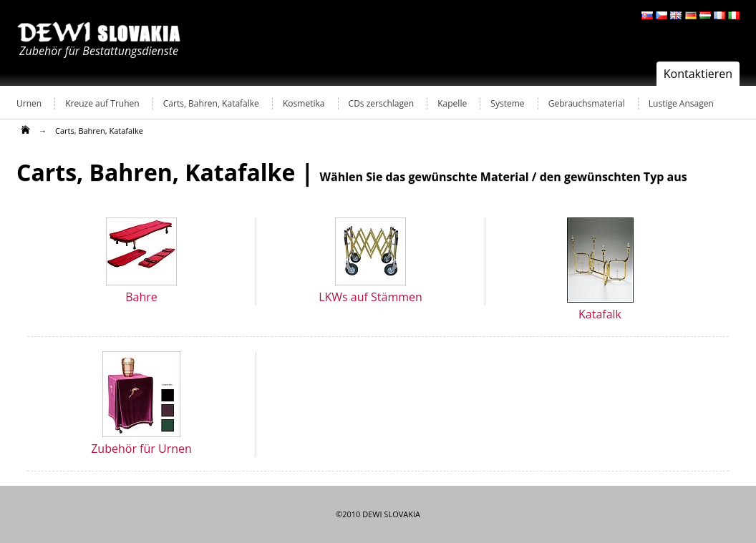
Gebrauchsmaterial (587, 103)
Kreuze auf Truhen (102, 103)
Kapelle (452, 103)
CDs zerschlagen (382, 103)
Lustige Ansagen (681, 103)
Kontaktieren (698, 74)
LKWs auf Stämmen (370, 297)
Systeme (507, 103)
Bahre (141, 297)
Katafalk (600, 314)
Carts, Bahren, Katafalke (211, 103)
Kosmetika (304, 103)
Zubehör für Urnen (141, 449)
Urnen (29, 103)
